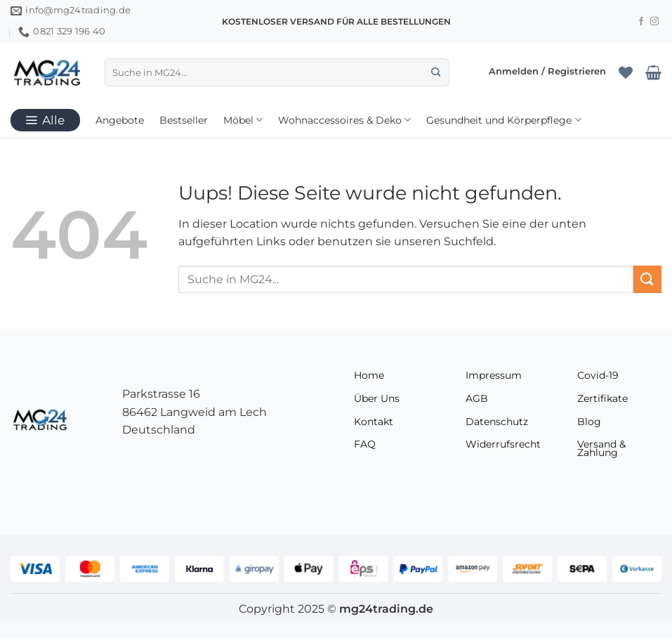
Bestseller (184, 120)
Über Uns (377, 398)
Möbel (243, 120)
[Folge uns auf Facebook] (641, 22)
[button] (547, 73)
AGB (477, 398)
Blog (589, 422)
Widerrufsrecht (503, 444)
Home (369, 375)
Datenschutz (497, 422)
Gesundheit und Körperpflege (503, 120)
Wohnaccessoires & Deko (344, 120)
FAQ (365, 444)
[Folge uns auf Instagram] (654, 22)
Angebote (120, 120)
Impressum (494, 375)
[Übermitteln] (436, 72)
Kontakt (374, 422)
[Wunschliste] (626, 72)
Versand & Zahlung (601, 448)
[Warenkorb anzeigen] (653, 72)
